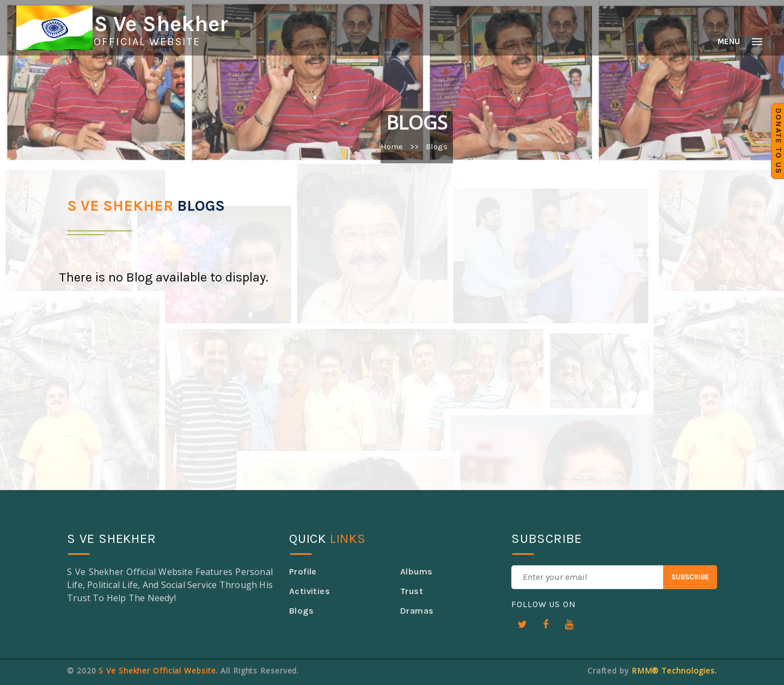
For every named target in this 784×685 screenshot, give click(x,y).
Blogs (301, 611)
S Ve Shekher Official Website (157, 671)
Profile (303, 571)
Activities (310, 591)
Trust (412, 591)
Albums (416, 571)
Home (392, 146)
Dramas (417, 611)
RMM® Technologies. (674, 671)
